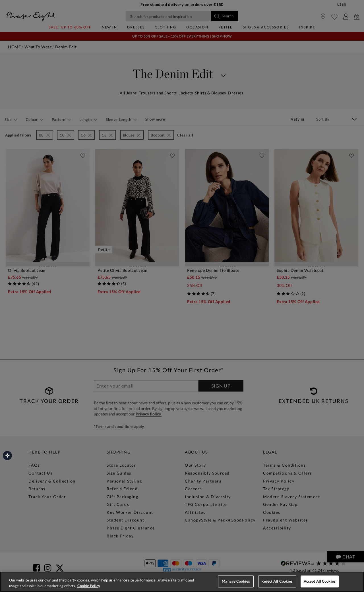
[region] (182, 582)
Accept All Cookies (320, 581)
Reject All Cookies (277, 581)
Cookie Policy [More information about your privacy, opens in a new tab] (89, 586)
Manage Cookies (236, 581)
